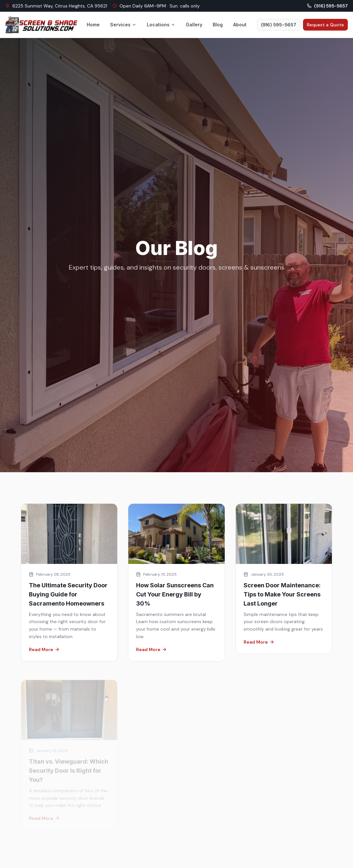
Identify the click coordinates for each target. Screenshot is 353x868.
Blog (218, 25)
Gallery (194, 25)
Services (123, 25)
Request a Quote (325, 25)
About (240, 25)
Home (93, 25)
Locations (161, 25)
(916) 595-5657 (279, 25)
